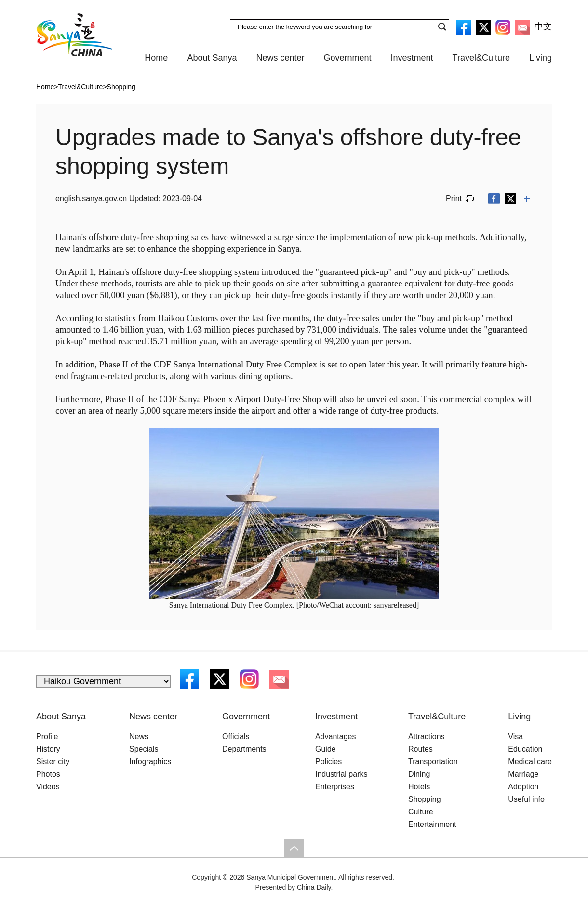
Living (541, 58)
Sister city (53, 762)
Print (454, 198)
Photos (48, 774)
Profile (47, 737)
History (48, 749)
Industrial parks (341, 774)
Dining (419, 774)
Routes (421, 749)
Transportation (433, 762)
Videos (48, 787)
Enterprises (335, 787)
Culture (421, 812)
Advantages (336, 737)
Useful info (526, 799)
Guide (326, 749)
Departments (244, 749)
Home (156, 58)
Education (525, 749)
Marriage (523, 774)
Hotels (419, 787)
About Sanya (212, 58)
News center (280, 58)
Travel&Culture (481, 58)
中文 (543, 27)
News (139, 737)
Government (348, 58)
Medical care (530, 762)
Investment (412, 58)
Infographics (150, 762)
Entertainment (432, 824)
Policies (328, 762)
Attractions (427, 737)
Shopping (425, 799)
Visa (515, 737)
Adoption (523, 787)
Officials (236, 737)
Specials (144, 749)
